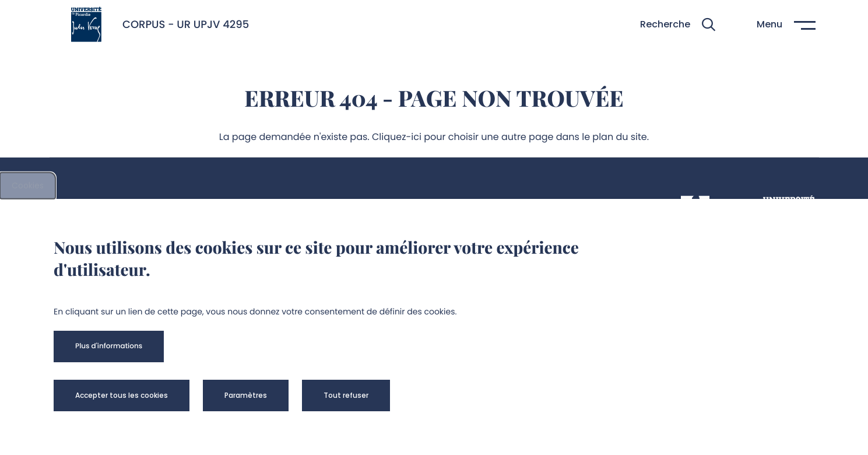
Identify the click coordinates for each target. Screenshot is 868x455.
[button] (678, 25)
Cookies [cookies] (28, 185)
